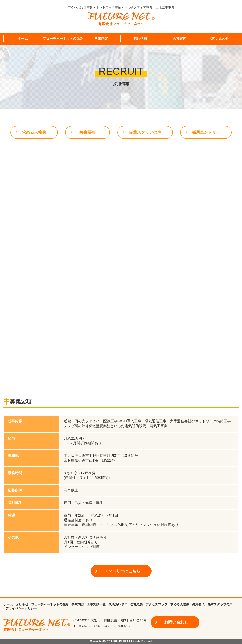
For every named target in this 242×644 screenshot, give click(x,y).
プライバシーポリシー (21, 609)
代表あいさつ (118, 605)
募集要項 (88, 133)
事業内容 (101, 38)
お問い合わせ (219, 38)
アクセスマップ (156, 605)
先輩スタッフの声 (145, 133)
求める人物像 (34, 133)
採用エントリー (206, 133)
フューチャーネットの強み (63, 38)
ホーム (23, 38)
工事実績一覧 (96, 605)
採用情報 (140, 38)
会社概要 (137, 605)
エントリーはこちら (122, 572)
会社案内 (180, 38)
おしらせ (22, 605)
